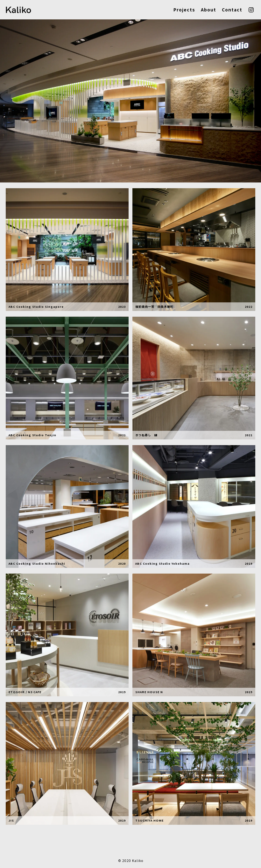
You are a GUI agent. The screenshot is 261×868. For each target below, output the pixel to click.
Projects (184, 10)
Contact (232, 10)
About (208, 10)
